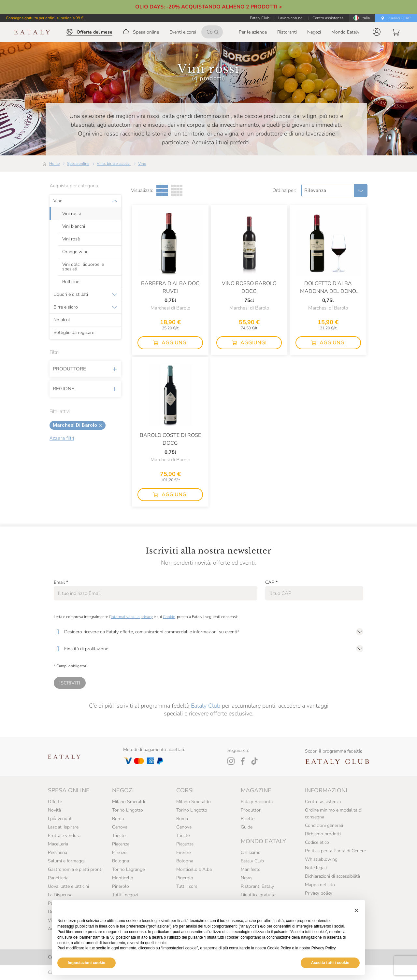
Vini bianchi (74, 226)
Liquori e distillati (71, 295)
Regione (85, 389)
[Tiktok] (254, 761)
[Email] (156, 593)
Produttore (85, 369)
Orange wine (75, 252)
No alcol (62, 320)
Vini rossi (72, 214)
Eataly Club (206, 706)
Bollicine (71, 282)
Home (54, 164)
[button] (377, 32)
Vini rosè (71, 239)
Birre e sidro (66, 307)
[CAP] (314, 593)
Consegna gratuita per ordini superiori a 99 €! (45, 18)
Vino (142, 164)
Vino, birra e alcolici (114, 164)
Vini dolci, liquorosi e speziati (83, 267)
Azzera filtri (62, 438)
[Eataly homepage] (32, 32)
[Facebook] (243, 761)
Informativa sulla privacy (132, 617)
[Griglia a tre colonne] (162, 190)
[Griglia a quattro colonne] (177, 190)
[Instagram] (231, 761)
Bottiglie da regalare (74, 333)
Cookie (169, 617)
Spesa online (78, 164)
